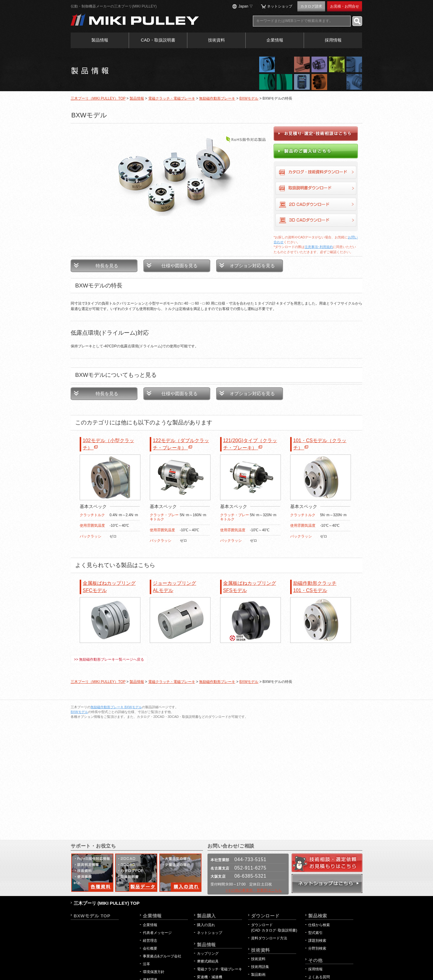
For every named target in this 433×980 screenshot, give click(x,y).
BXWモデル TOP (92, 916)
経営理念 (150, 941)
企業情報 (275, 40)
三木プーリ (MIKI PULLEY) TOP (107, 903)
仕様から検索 (319, 925)
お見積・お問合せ (345, 6)
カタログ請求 (311, 6)
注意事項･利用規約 (319, 247)
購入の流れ (206, 925)
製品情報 (100, 40)
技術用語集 (260, 967)
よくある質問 (319, 977)
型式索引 (315, 933)
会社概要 (150, 948)
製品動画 (258, 975)
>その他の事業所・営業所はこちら (254, 890)
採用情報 (333, 40)
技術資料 (216, 40)
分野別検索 (317, 948)
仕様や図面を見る (180, 266)
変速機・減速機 (210, 977)
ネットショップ (280, 6)
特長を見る (107, 266)
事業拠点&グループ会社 (162, 956)
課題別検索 (317, 941)
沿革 (146, 964)
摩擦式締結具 (208, 961)
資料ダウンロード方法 (269, 938)
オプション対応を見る (252, 266)
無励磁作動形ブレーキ (217, 98)
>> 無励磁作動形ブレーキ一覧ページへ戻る (109, 659)
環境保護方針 (155, 972)
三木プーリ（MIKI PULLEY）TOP (98, 98)
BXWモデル (249, 98)
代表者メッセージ (157, 933)
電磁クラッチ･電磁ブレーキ (220, 969)
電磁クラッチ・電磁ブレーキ (172, 98)
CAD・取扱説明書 (158, 40)
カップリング (208, 954)
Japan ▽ (246, 6)
